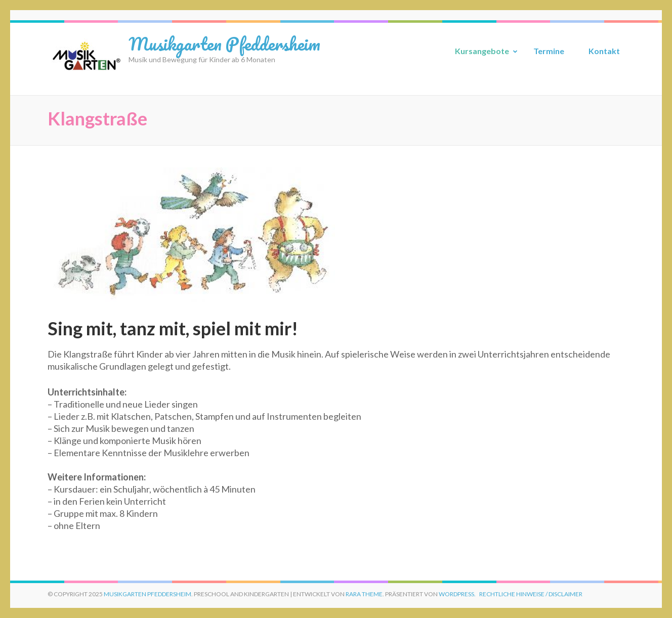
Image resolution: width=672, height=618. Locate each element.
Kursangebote (482, 51)
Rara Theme (364, 594)
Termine (549, 51)
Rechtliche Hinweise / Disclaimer (531, 594)
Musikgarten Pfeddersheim (224, 43)
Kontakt (604, 51)
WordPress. (457, 594)
